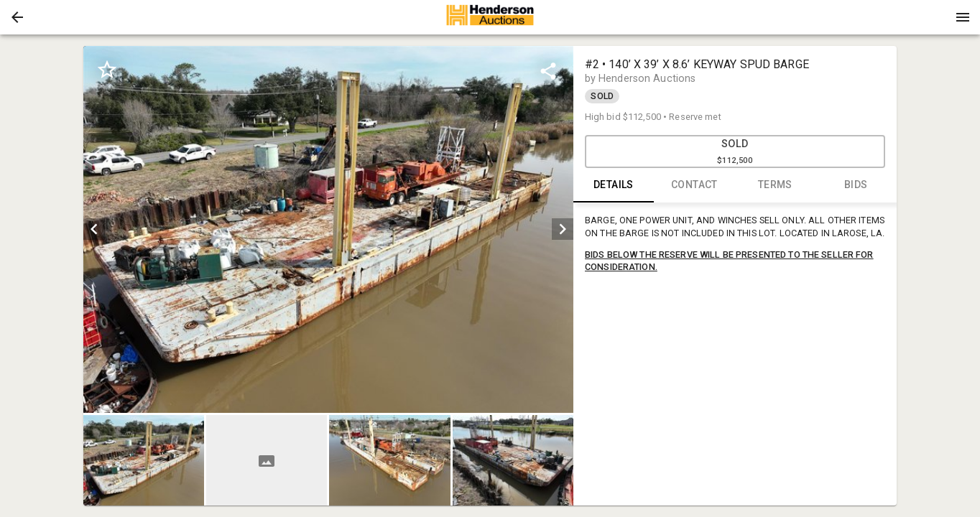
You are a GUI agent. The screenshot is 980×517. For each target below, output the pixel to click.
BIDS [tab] (856, 185)
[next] (563, 229)
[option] (328, 229)
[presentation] (490, 17)
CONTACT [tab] (694, 185)
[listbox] (328, 229)
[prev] (94, 229)
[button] (17, 17)
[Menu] (963, 17)
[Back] (17, 17)
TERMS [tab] (776, 185)
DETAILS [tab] (614, 185)
